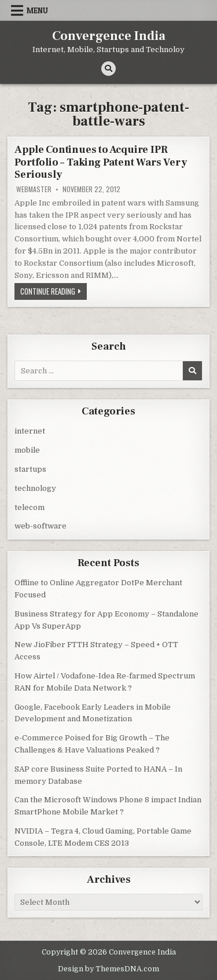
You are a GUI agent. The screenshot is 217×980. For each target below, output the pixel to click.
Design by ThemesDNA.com (108, 969)
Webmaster (34, 189)
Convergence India (109, 36)
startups (30, 469)
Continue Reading (54, 292)
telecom (30, 507)
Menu (37, 10)
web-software (41, 526)
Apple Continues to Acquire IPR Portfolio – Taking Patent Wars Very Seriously (100, 162)
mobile (27, 450)
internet (30, 431)
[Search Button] (108, 69)
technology (35, 488)
